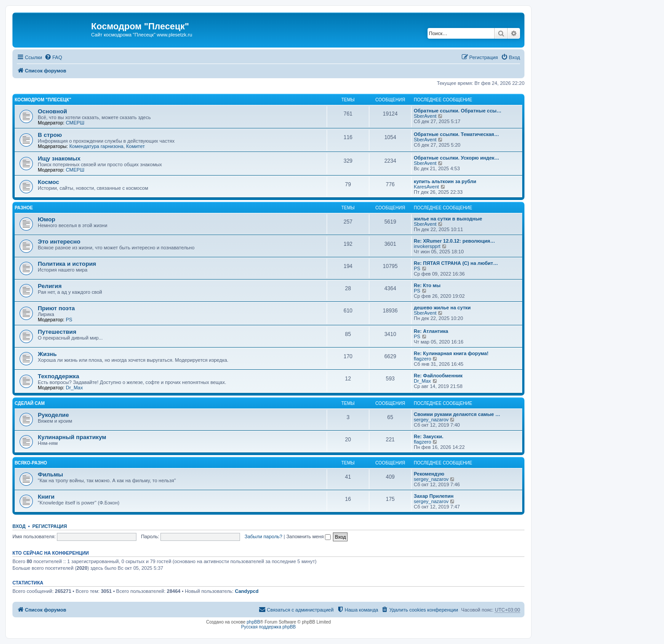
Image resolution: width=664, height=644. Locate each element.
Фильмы (50, 474)
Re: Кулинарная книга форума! (451, 353)
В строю (50, 135)
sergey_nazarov (431, 420)
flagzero (422, 359)
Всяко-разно (31, 463)
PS (417, 268)
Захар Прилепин (434, 496)
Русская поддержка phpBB (268, 627)
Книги (46, 497)
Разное (24, 208)
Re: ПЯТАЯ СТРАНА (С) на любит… (456, 263)
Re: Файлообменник (438, 376)
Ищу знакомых (59, 158)
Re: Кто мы (427, 285)
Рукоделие (53, 415)
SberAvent (425, 116)
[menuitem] (53, 57)
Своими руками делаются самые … (457, 414)
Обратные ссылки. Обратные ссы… (458, 111)
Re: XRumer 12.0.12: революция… (454, 241)
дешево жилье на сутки (442, 308)
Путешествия (57, 332)
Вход (19, 526)
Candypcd (246, 591)
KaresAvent (426, 187)
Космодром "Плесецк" (43, 100)
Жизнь (47, 354)
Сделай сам (30, 403)
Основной (52, 111)
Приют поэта (56, 308)
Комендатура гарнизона (96, 146)
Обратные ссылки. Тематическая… (456, 134)
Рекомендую (429, 474)
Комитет (136, 146)
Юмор (46, 219)
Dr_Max (74, 388)
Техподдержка (58, 376)
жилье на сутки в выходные (448, 219)
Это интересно (59, 242)
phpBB (253, 622)
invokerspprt (427, 246)
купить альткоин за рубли (445, 181)
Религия (50, 286)
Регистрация (50, 526)
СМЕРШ (75, 123)
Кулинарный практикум (72, 437)
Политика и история (67, 264)
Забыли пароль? (263, 536)
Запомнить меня (308, 536)
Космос (48, 182)
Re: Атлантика (431, 331)
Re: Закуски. (429, 436)
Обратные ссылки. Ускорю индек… (456, 158)
